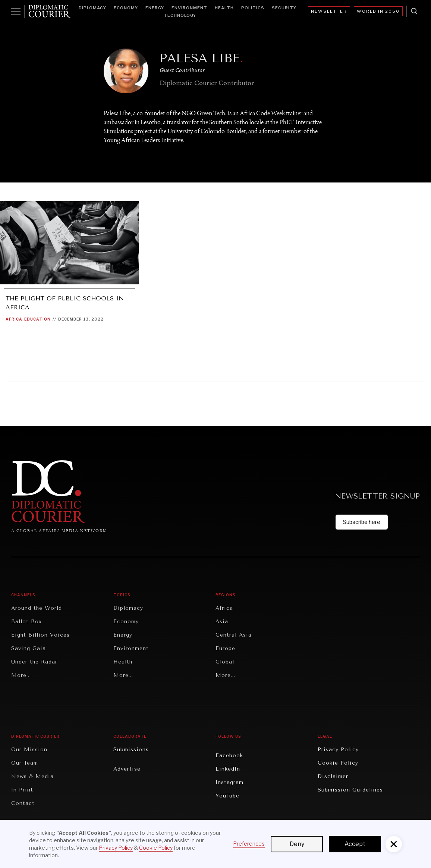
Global (225, 662)
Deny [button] (297, 844)
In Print (22, 790)
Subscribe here (362, 522)
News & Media (32, 776)
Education (37, 319)
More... (21, 675)
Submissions (131, 750)
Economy (126, 8)
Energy (155, 8)
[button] (394, 844)
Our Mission (29, 750)
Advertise (127, 769)
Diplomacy (92, 8)
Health (224, 8)
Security (284, 8)
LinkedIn (228, 769)
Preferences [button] (249, 844)
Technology (180, 15)
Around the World (37, 608)
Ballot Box (26, 622)
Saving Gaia (29, 648)
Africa (14, 319)
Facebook (229, 755)
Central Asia (234, 635)
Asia (222, 622)
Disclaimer (333, 776)
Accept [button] (355, 844)
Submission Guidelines (350, 790)
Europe (225, 648)
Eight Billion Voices (40, 635)
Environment (189, 8)
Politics (253, 8)
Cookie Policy (338, 763)
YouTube (227, 796)
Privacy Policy (338, 750)
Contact (23, 803)
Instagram (229, 782)
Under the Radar (34, 662)
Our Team (25, 763)
